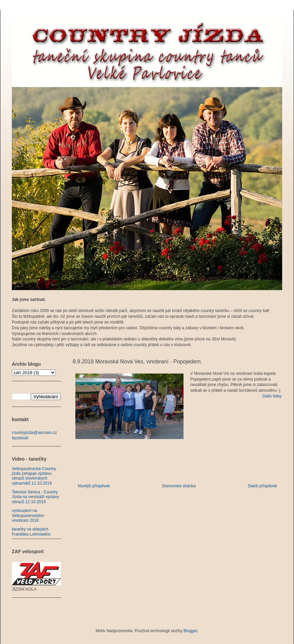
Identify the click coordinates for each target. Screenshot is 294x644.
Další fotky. (272, 396)
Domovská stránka (179, 486)
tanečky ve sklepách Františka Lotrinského (31, 532)
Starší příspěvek (262, 486)
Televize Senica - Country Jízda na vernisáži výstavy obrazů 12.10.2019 (35, 497)
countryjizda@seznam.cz (34, 433)
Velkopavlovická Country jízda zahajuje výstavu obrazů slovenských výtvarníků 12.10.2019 (34, 476)
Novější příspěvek (94, 486)
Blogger (190, 631)
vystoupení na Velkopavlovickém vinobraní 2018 (28, 516)
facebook (20, 438)
